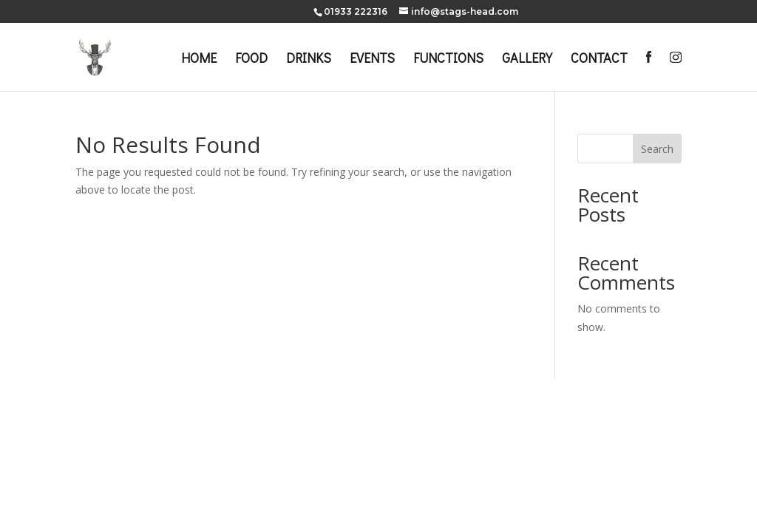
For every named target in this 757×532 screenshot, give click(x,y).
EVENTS (372, 59)
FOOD (251, 59)
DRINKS (309, 59)
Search (657, 149)
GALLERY (527, 59)
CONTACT (599, 59)
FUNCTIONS (448, 59)
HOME (199, 59)
